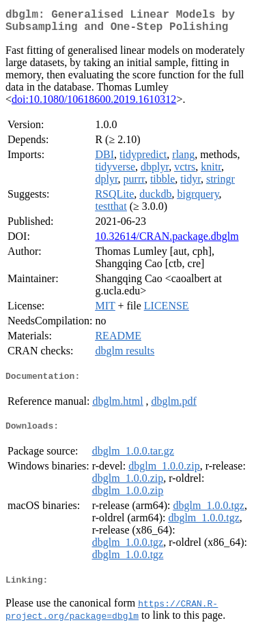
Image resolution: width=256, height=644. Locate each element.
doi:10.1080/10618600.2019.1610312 (94, 105)
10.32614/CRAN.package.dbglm (167, 242)
